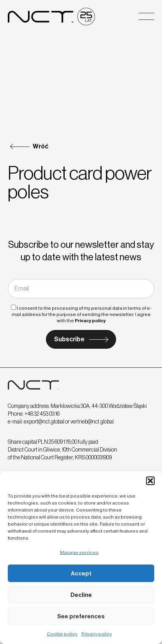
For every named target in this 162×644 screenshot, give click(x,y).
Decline (81, 595)
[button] (150, 481)
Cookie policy (62, 634)
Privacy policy (97, 634)
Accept (81, 573)
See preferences (81, 616)
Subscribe (69, 339)
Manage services (79, 552)
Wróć (40, 146)
